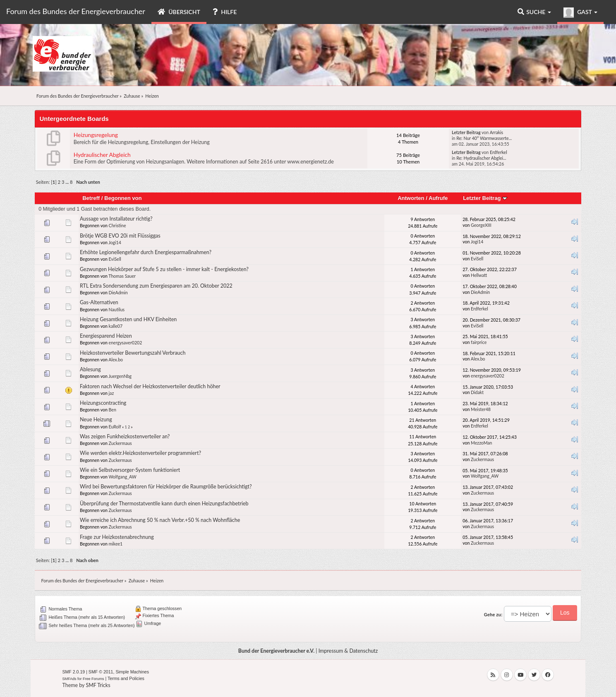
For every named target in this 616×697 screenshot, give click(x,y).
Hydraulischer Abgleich (102, 155)
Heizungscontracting (103, 403)
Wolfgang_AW (122, 477)
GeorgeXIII (481, 225)
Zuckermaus (120, 443)
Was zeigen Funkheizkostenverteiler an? (125, 436)
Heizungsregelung (96, 135)
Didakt (477, 392)
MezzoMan (481, 443)
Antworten (411, 198)
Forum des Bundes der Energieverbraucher (76, 11)
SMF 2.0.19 (73, 672)
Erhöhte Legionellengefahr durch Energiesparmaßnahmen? (146, 252)
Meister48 (481, 409)
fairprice (479, 342)
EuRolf (115, 427)
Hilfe (225, 12)
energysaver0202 (126, 343)
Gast (580, 13)
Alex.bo (116, 360)
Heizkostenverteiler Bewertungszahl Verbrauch (133, 353)
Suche (534, 12)
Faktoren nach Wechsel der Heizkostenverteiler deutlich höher (150, 386)
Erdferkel (499, 152)
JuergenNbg (120, 376)
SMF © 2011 (101, 672)
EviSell (115, 259)
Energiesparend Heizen (106, 336)
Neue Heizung (96, 419)
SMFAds (69, 679)
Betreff (91, 198)
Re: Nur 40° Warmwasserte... (484, 138)
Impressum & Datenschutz (348, 651)
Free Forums (93, 679)
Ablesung (90, 369)
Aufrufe (438, 198)
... (68, 182)
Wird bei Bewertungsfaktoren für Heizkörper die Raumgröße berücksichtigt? (166, 487)
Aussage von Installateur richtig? (116, 219)
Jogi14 (115, 243)
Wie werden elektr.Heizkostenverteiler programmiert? (140, 453)
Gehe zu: (493, 615)
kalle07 (116, 326)
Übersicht (179, 12)
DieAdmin (118, 293)
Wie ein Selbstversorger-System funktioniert (130, 470)
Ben (113, 410)
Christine (117, 226)
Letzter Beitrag (485, 198)
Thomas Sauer (122, 276)
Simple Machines (132, 672)
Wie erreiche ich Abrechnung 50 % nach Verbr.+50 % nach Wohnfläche (160, 520)
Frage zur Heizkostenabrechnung (117, 537)
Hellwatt (479, 275)
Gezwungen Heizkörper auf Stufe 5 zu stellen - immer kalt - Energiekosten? (164, 269)
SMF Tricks (98, 685)
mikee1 (116, 544)
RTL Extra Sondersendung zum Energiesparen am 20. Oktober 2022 (156, 286)
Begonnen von (123, 198)
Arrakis (497, 132)
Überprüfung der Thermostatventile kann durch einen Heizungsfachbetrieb (164, 504)
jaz (111, 393)
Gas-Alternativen (99, 302)
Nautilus (117, 310)
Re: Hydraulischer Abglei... (481, 158)
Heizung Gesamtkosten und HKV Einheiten (128, 319)
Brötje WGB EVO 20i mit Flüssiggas (120, 236)
